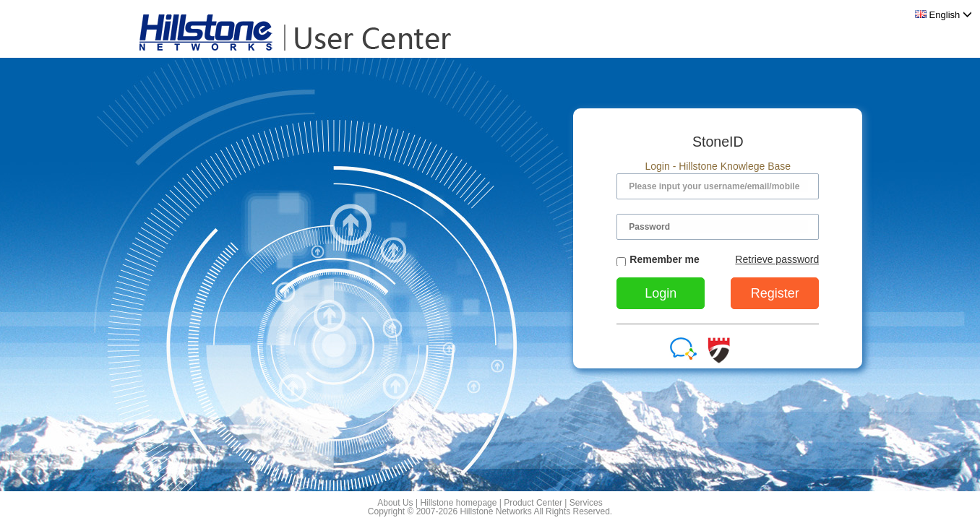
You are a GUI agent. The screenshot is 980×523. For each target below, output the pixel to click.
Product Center (533, 503)
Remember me (658, 260)
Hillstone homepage (458, 503)
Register (775, 293)
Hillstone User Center (291, 33)
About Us (395, 503)
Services (586, 503)
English (944, 15)
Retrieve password (777, 259)
